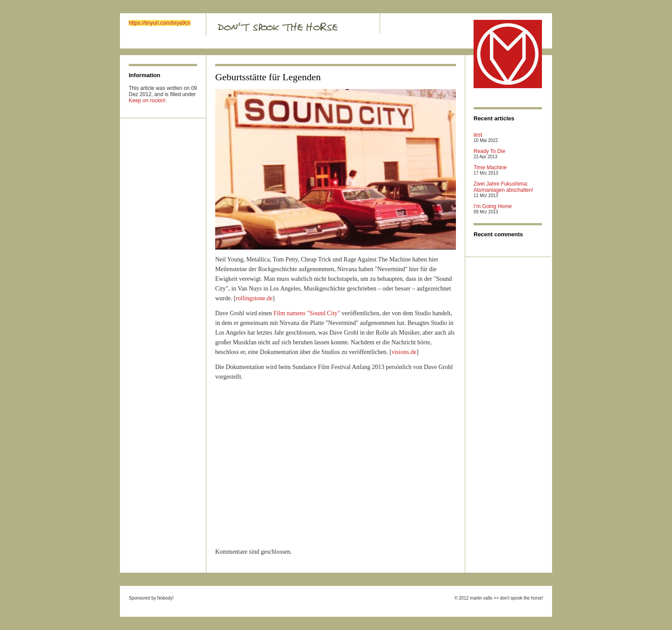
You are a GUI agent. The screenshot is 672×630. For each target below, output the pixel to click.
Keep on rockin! (147, 101)
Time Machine (490, 168)
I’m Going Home (493, 206)
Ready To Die (489, 151)
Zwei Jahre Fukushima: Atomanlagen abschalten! (503, 187)
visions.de (404, 352)
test (478, 135)
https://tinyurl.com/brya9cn (160, 23)
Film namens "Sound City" (307, 313)
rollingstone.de (254, 298)
